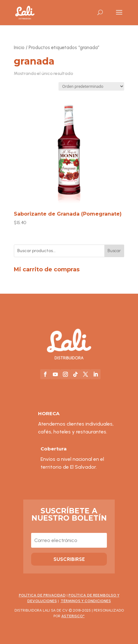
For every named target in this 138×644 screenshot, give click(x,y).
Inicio (19, 48)
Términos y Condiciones (86, 601)
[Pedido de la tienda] (91, 86)
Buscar (114, 251)
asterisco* (73, 616)
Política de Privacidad (42, 595)
